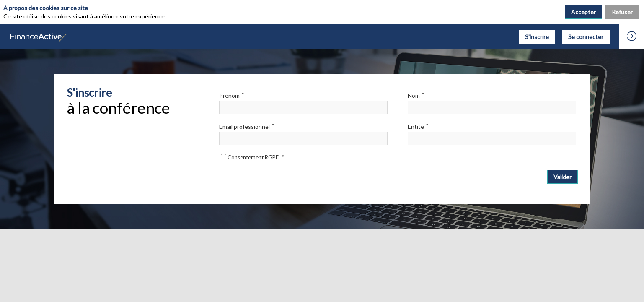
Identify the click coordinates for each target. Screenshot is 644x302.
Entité (418, 126)
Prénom (232, 95)
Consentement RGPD (256, 157)
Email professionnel (247, 126)
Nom (416, 95)
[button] (537, 37)
